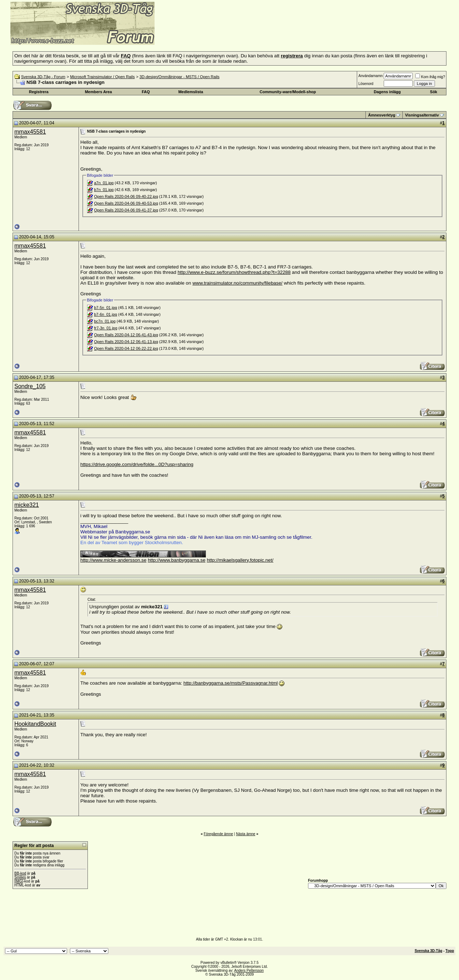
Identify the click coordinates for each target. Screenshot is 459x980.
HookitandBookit (35, 724)
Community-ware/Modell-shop (288, 92)
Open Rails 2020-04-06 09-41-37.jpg (126, 210)
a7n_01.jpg (104, 183)
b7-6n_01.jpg (105, 314)
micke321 (27, 505)
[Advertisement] (242, 34)
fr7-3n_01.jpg (106, 328)
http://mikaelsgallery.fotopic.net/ (240, 560)
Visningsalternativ (422, 115)
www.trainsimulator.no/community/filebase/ (238, 283)
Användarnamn (370, 76)
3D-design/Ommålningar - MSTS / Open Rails (179, 77)
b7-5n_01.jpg (105, 308)
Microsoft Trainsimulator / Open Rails (102, 77)
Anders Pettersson (249, 971)
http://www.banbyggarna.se (177, 560)
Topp (450, 951)
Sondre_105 (30, 386)
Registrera (39, 92)
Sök (434, 92)
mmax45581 (30, 132)
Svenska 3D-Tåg (428, 951)
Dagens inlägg (387, 92)
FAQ (146, 92)
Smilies (20, 877)
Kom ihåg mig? (430, 77)
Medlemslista (191, 92)
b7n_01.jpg (104, 190)
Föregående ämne (218, 834)
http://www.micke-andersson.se (113, 560)
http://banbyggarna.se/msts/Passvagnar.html (231, 683)
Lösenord (366, 84)
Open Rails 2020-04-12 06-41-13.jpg (126, 342)
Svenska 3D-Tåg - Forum (43, 77)
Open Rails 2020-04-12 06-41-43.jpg (126, 335)
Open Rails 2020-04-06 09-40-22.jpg (126, 196)
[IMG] (19, 881)
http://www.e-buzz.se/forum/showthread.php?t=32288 (234, 272)
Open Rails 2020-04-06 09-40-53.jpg (126, 203)
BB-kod (20, 873)
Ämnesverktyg (382, 115)
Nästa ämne (246, 834)
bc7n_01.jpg (105, 321)
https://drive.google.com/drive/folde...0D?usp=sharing (137, 464)
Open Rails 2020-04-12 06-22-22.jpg (126, 348)
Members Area (98, 92)
